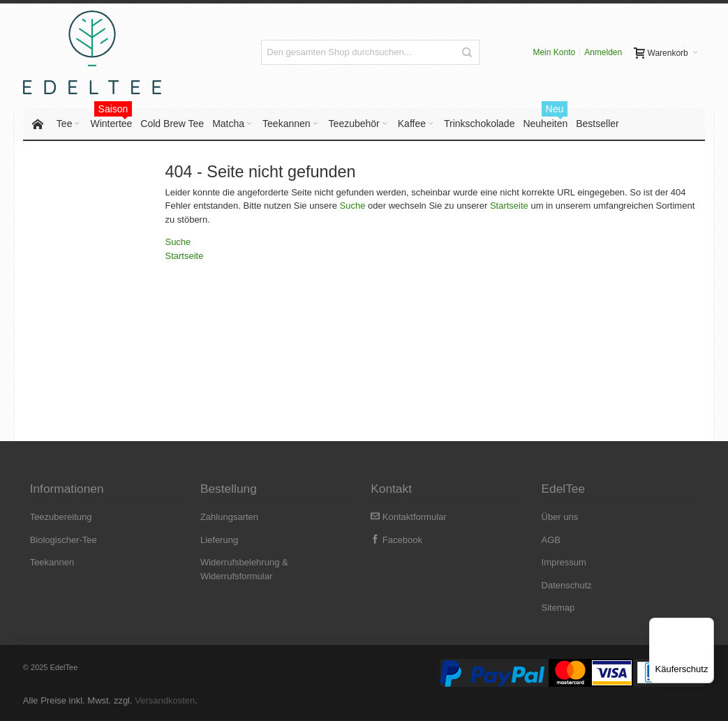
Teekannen (52, 562)
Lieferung (219, 540)
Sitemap (558, 608)
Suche (353, 206)
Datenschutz (567, 585)
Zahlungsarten (229, 517)
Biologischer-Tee (64, 540)
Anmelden (603, 52)
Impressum (564, 562)
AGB (551, 540)
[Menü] (706, 626)
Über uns (560, 517)
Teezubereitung (61, 517)
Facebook (396, 540)
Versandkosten (165, 700)
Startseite (509, 206)
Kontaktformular (408, 517)
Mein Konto (554, 52)
